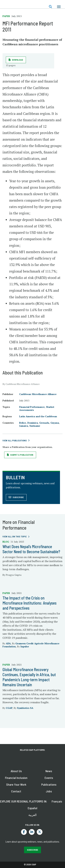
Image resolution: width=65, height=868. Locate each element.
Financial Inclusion (16, 778)
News (49, 771)
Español (32, 808)
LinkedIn (32, 832)
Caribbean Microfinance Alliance (38, 394)
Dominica (33, 423)
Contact (16, 791)
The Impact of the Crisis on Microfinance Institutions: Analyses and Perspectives (29, 603)
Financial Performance (32, 407)
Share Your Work (16, 784)
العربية (32, 815)
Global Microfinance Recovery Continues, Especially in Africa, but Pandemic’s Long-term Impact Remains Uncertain (29, 677)
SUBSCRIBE (32, 850)
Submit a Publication (22, 455)
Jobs (49, 791)
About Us (16, 771)
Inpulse (25, 646)
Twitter (40, 832)
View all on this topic (15, 536)
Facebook (24, 832)
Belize (23, 423)
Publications (49, 784)
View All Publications (15, 440)
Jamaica (24, 426)
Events (49, 778)
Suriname (35, 426)
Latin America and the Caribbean (38, 416)
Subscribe (18, 497)
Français (57, 801)
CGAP (9, 708)
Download (17, 60)
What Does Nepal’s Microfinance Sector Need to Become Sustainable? (31, 549)
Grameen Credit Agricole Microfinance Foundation (31, 645)
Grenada (44, 423)
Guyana (55, 423)
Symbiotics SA (25, 708)
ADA (8, 643)
